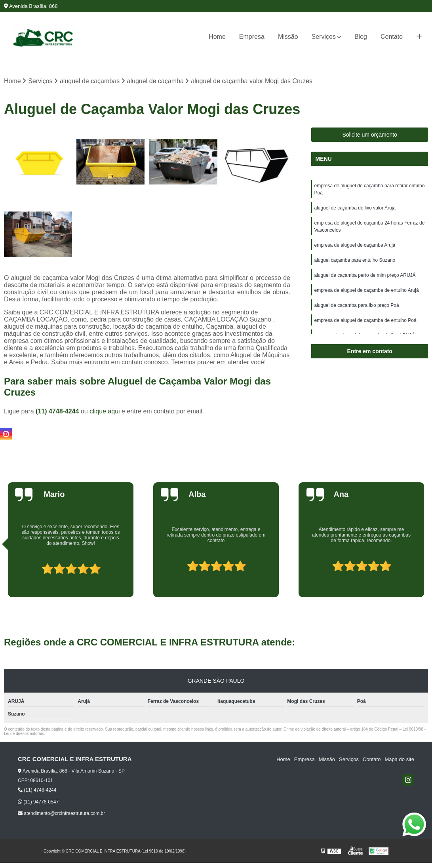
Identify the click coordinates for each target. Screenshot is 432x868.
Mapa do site (399, 759)
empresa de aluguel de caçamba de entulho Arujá (366, 290)
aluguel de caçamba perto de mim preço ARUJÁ (365, 275)
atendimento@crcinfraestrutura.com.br (61, 813)
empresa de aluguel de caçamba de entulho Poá (365, 320)
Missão (288, 37)
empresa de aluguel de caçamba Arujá (355, 245)
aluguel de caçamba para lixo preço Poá (356, 305)
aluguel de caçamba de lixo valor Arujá (355, 208)
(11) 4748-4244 (58, 411)
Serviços (324, 37)
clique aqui (105, 411)
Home (217, 37)
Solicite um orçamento (370, 135)
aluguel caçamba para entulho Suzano (355, 260)
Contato (392, 37)
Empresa (252, 37)
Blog (361, 37)
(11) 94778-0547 (38, 802)
